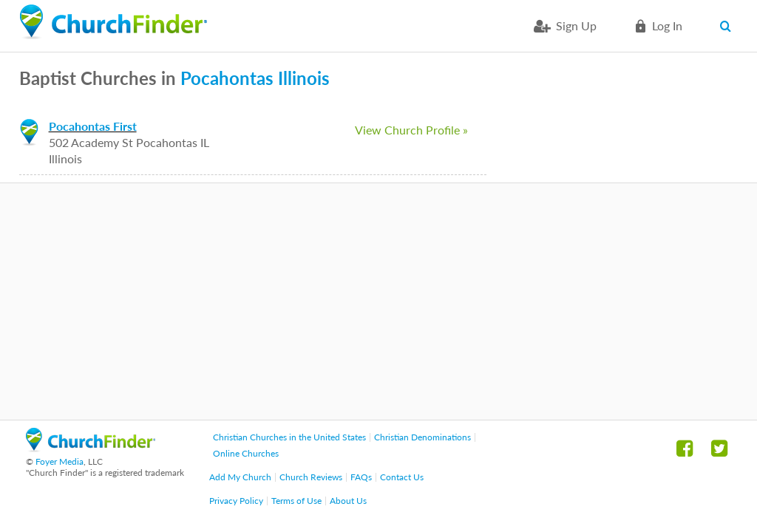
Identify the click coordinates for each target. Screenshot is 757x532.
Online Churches (246, 453)
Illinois (304, 78)
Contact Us (402, 477)
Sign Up (576, 25)
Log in (667, 25)
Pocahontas (227, 78)
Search (729, 26)
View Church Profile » (411, 130)
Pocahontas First (93, 126)
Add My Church (240, 477)
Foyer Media (60, 461)
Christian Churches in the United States (289, 437)
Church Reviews (311, 477)
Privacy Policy (236, 501)
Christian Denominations (422, 437)
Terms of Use (296, 501)
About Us (348, 501)
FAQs (361, 477)
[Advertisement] (378, 301)
